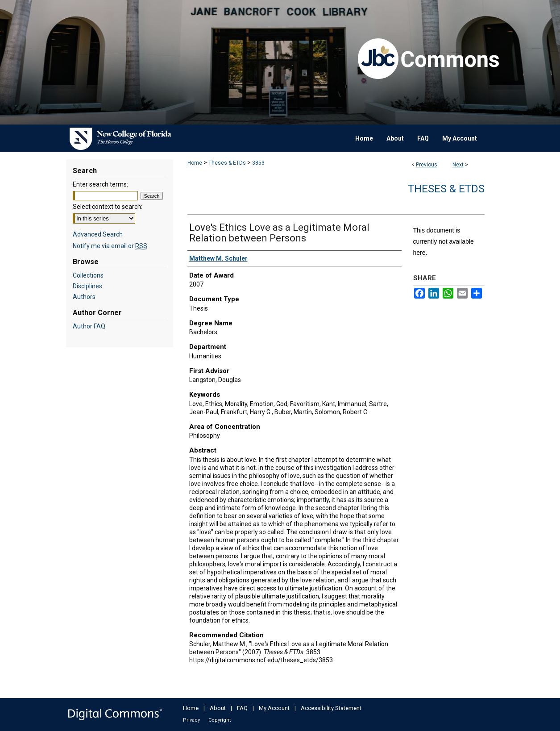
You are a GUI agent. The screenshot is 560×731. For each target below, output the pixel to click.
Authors (84, 297)
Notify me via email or (110, 246)
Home (195, 163)
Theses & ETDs (227, 163)
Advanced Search (98, 234)
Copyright (220, 720)
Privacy (191, 720)
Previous (427, 165)
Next (458, 165)
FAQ (242, 708)
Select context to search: (108, 207)
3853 (258, 163)
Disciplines (87, 286)
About (218, 708)
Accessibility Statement (331, 708)
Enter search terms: (100, 184)
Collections (88, 275)
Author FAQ (89, 326)
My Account (274, 708)
